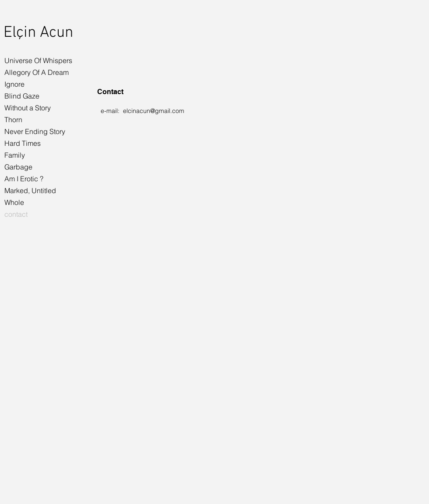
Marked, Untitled (30, 190)
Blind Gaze (22, 96)
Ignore (14, 84)
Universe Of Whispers (38, 60)
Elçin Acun (38, 33)
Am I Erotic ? (24, 179)
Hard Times (23, 143)
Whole (14, 202)
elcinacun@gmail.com (154, 111)
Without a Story (28, 108)
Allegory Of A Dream (37, 72)
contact (16, 214)
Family (15, 155)
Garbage (18, 167)
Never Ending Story (35, 131)
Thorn (13, 120)
